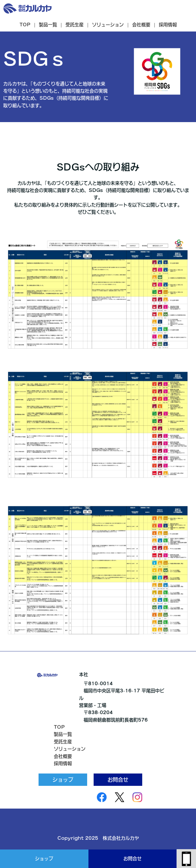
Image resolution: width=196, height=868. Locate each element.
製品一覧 (48, 25)
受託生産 (75, 25)
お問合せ (133, 859)
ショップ (44, 859)
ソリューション (108, 25)
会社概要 (141, 25)
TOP (25, 25)
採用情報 (168, 25)
